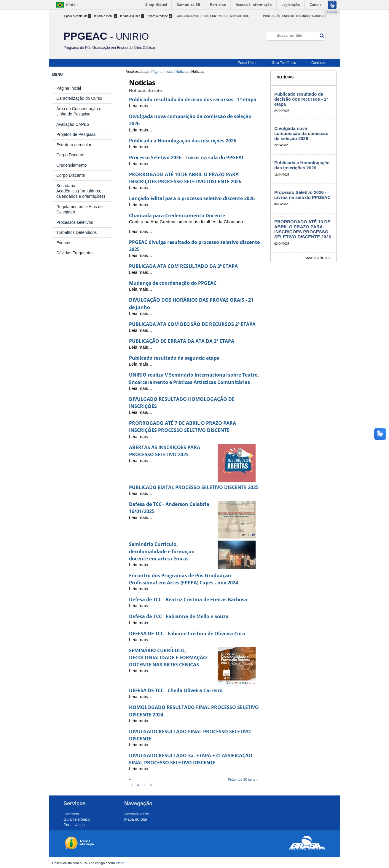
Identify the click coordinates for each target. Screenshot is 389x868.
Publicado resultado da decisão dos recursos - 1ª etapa (193, 99)
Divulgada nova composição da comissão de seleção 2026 (301, 133)
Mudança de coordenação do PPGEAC (173, 283)
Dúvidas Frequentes (75, 253)
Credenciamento (72, 165)
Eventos (64, 243)
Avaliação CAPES (73, 124)
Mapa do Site (240, 16)
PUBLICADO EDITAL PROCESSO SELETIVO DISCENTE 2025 (194, 487)
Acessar (332, 12)
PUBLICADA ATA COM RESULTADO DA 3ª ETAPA (183, 266)
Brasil (72, 5)
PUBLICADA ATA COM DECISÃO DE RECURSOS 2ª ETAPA (192, 324)
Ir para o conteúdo (77, 16)
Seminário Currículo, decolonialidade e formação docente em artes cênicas (162, 551)
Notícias (182, 72)
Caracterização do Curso (79, 98)
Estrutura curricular (74, 145)
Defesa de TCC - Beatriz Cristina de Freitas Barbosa (188, 599)
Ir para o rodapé (159, 16)
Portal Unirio (248, 63)
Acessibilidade (137, 814)
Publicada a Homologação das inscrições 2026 (183, 141)
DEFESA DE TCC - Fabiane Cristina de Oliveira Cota (187, 634)
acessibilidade (188, 16)
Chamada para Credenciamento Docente (177, 216)
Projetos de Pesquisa (76, 134)
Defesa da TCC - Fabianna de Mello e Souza (179, 616)
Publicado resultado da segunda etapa (174, 358)
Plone (120, 863)
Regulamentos (71, 207)
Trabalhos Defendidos (76, 232)
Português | (272, 16)
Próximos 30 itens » (243, 779)
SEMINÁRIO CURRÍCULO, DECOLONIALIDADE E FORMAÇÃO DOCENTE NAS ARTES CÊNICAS (168, 658)
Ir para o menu (106, 16)
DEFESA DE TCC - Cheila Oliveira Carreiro (176, 690)
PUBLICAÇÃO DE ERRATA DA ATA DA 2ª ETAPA (182, 341)
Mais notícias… (319, 258)
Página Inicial (162, 72)
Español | (303, 16)
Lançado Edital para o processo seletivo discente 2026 (192, 198)
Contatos (318, 63)
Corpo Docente (70, 155)
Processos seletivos (75, 222)
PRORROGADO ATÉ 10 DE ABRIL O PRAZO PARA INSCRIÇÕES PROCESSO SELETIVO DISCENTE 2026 (303, 229)
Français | (318, 16)
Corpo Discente (71, 175)
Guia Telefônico (284, 63)
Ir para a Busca (132, 16)
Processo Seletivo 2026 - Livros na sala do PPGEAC (187, 157)
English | (289, 16)
